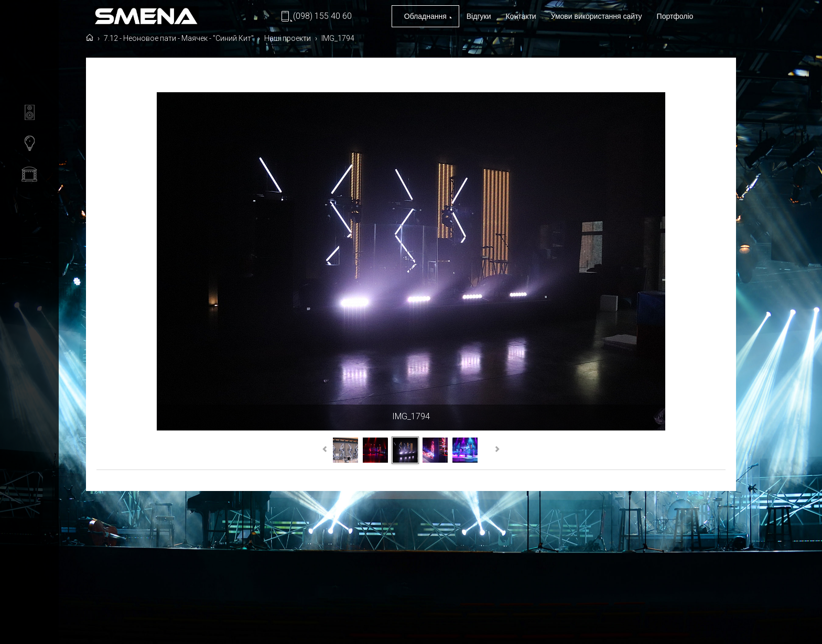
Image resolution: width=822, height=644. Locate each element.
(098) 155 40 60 (322, 16)
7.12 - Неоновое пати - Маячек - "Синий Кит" (180, 72)
